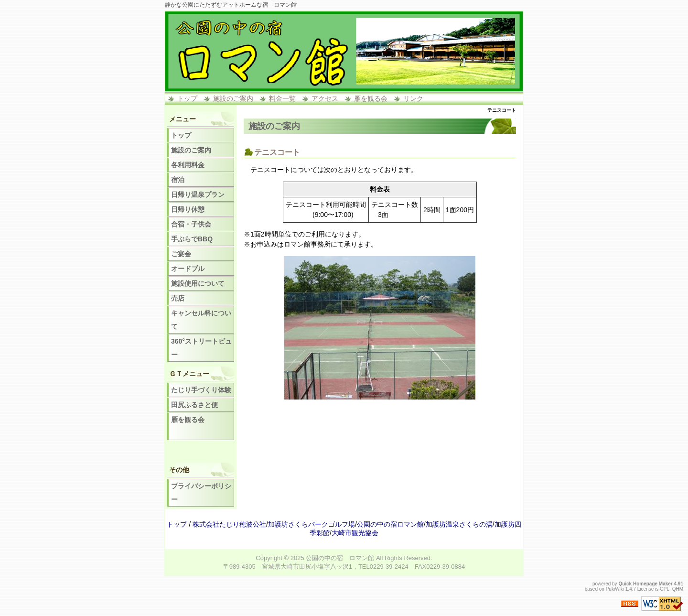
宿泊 (178, 180)
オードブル (188, 269)
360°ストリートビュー (201, 348)
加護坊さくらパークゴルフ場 (312, 524)
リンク (413, 98)
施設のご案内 (233, 98)
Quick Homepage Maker (645, 584)
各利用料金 (188, 165)
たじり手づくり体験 (201, 390)
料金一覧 (282, 98)
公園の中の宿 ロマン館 (340, 558)
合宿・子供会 (191, 224)
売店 (178, 298)
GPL (665, 589)
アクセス (325, 98)
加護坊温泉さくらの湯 (459, 524)
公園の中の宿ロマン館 (390, 524)
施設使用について (198, 283)
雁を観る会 (371, 98)
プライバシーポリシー (201, 493)
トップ (187, 98)
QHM (678, 589)
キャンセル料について (201, 320)
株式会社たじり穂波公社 (229, 524)
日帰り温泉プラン (198, 195)
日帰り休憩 (188, 209)
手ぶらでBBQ (192, 239)
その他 (179, 470)
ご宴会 (181, 254)
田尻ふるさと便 (194, 405)
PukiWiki (615, 589)
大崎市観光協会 (355, 533)
